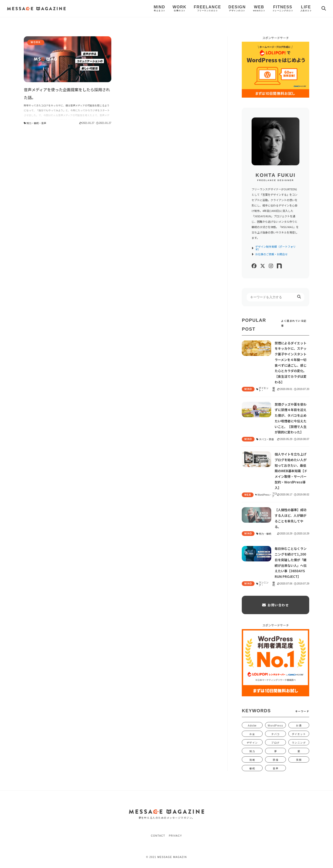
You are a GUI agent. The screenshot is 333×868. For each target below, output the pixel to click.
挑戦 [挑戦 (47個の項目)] (252, 760)
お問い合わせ (275, 605)
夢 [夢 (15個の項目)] (276, 751)
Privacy (176, 836)
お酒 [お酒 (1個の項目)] (299, 725)
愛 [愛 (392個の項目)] (299, 751)
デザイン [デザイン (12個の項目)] (252, 743)
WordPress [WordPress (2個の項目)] (275, 725)
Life (306, 8)
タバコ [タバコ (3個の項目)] (275, 734)
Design (237, 8)
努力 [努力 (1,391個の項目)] (252, 751)
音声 (44, 123)
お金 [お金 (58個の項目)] (252, 734)
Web (259, 8)
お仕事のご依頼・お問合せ (270, 254)
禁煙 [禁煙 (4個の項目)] (275, 760)
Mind (160, 8)
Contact (158, 836)
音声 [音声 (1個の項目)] (275, 768)
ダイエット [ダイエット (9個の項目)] (299, 734)
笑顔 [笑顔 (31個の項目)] (299, 760)
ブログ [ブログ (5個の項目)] (275, 743)
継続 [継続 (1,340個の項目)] (252, 768)
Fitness (283, 8)
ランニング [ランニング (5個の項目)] (299, 743)
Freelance (207, 8)
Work (180, 8)
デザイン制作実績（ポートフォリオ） (274, 248)
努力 (29, 123)
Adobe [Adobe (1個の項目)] (252, 725)
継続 (36, 123)
